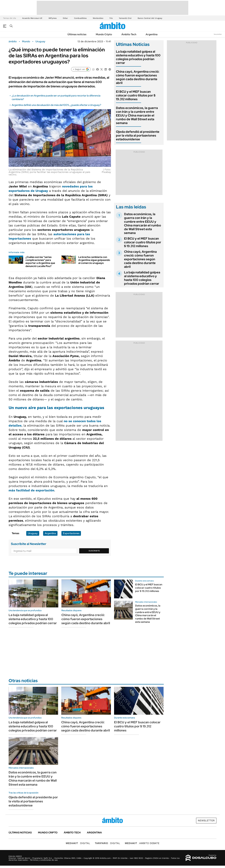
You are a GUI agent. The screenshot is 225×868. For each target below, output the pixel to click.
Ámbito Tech (129, 34)
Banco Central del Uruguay (150, 18)
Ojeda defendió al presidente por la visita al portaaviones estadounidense (138, 135)
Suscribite (94, 551)
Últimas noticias (77, 34)
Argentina (152, 34)
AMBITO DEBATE (142, 843)
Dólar (65, 18)
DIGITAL (78, 843)
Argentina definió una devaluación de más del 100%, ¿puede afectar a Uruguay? (56, 105)
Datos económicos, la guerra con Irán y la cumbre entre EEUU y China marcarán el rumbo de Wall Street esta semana (137, 115)
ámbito (13, 41)
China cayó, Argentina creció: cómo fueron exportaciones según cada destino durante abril (138, 77)
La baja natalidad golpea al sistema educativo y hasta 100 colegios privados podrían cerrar (138, 57)
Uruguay (40, 41)
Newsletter (218, 34)
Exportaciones (71, 533)
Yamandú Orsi (125, 18)
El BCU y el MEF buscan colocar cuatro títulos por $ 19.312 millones (136, 95)
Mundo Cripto (104, 34)
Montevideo (98, 18)
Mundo (26, 41)
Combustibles (80, 18)
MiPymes (53, 18)
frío (111, 18)
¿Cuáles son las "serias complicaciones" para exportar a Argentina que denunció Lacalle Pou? (40, 262)
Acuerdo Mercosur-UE (32, 18)
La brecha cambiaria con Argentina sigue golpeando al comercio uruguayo (94, 260)
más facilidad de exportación (31, 490)
